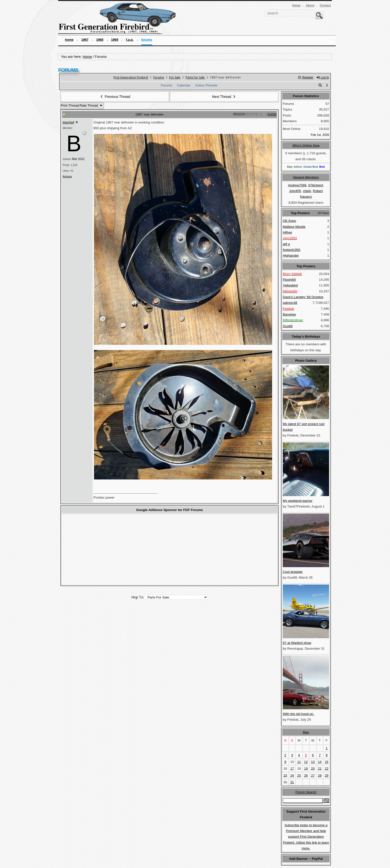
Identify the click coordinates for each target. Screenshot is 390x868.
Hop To (137, 597)
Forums (147, 40)
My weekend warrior (298, 501)
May (306, 732)
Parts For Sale (195, 77)
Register (306, 78)
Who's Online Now (306, 145)
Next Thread (224, 97)
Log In (323, 78)
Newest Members (306, 177)
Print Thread (70, 105)
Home (296, 5)
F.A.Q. (130, 40)
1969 (115, 40)
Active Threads (206, 85)
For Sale (175, 77)
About (310, 5)
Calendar (184, 85)
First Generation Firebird (131, 77)
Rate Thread (91, 105)
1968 (100, 40)
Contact (325, 5)
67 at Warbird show (297, 643)
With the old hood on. (298, 714)
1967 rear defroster (149, 114)
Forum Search (306, 792)
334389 (272, 114)
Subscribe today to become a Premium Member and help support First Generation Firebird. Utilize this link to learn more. (306, 837)
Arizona (67, 176)
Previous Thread (115, 97)
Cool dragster (293, 572)
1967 (85, 40)
